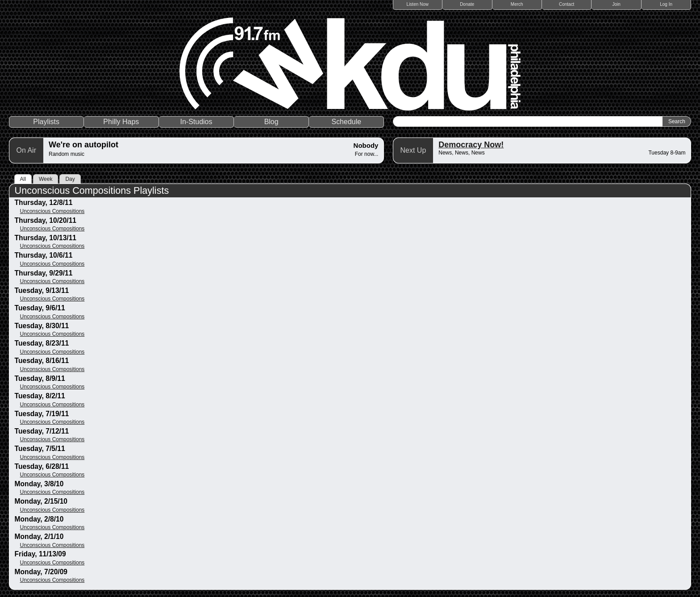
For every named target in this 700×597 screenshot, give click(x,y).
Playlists (46, 122)
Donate (467, 4)
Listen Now (418, 4)
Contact (567, 4)
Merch (517, 4)
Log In (666, 4)
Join (617, 4)
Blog (271, 122)
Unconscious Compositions (52, 211)
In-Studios (196, 122)
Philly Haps (121, 122)
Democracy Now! (471, 145)
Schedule (346, 122)
